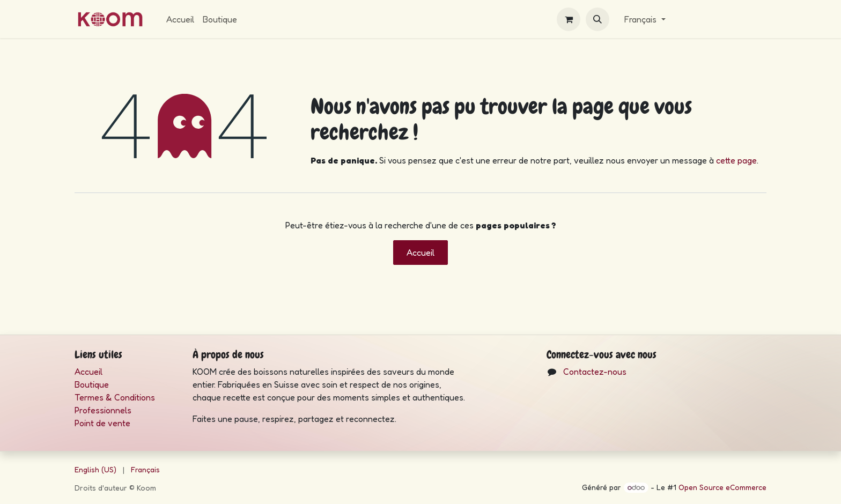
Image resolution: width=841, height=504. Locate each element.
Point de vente (102, 423)
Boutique (92, 384)
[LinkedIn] (596, 402)
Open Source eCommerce (722, 487)
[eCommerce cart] (569, 19)
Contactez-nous (595, 372)
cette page (736, 160)
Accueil (420, 253)
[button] (597, 19)
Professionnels (103, 410)
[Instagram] (562, 402)
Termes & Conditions (116, 397)
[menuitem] (180, 19)
